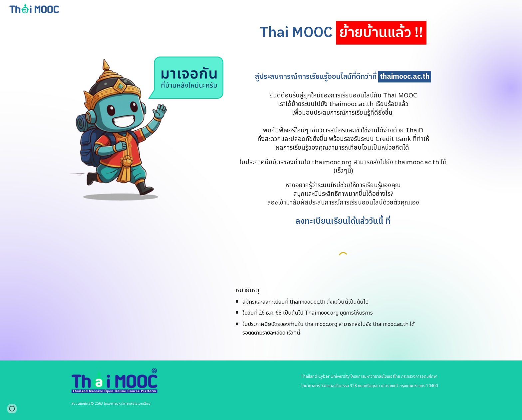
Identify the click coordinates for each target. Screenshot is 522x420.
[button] (12, 409)
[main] (343, 33)
